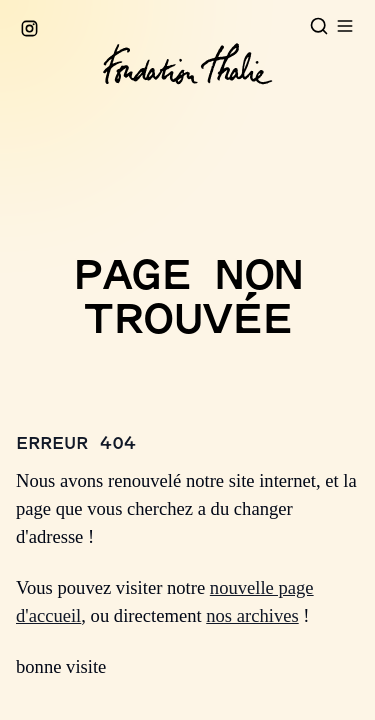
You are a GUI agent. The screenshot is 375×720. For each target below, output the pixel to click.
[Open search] (319, 26)
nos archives (252, 615)
